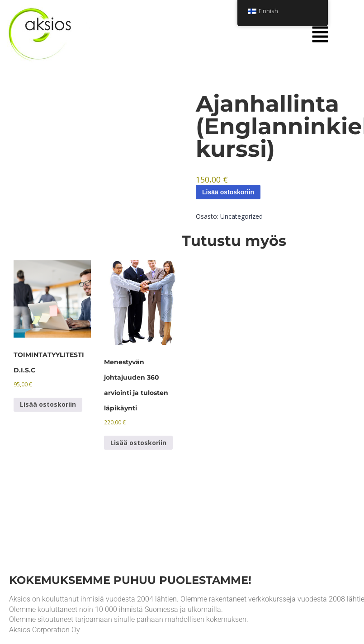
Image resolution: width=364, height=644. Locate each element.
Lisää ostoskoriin (228, 192)
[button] (320, 35)
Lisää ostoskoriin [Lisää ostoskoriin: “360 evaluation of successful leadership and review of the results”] (138, 443)
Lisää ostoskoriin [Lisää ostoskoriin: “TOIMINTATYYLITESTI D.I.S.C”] (48, 404)
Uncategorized (241, 216)
